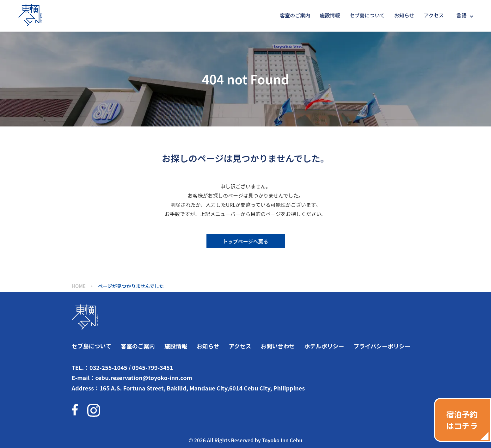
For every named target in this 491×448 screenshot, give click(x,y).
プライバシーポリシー (382, 346)
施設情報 (330, 15)
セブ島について (367, 15)
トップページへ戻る (246, 241)
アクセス (434, 15)
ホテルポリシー (324, 346)
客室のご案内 (295, 15)
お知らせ (404, 15)
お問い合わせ (278, 346)
